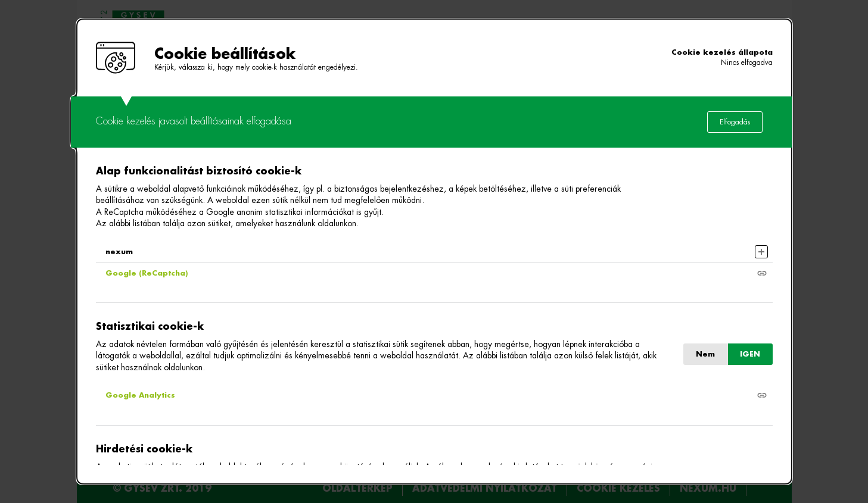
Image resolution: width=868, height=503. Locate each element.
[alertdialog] (434, 251)
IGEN (750, 354)
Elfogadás (735, 122)
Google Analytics (140, 395)
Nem (705, 354)
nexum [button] (119, 252)
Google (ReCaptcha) (147, 273)
